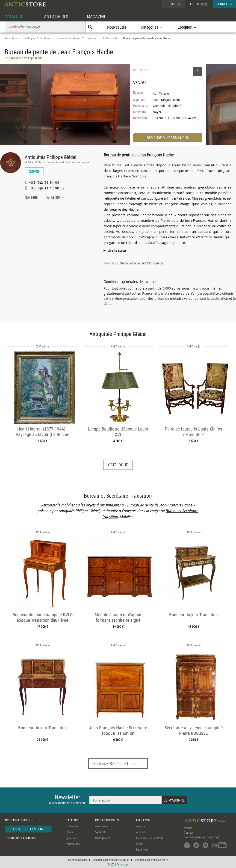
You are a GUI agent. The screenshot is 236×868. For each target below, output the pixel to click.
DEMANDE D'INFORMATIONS (168, 138)
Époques (71, 838)
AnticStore (11, 38)
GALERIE (31, 198)
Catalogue (29, 38)
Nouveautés (117, 27)
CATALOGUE (16, 16)
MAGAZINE (100, 16)
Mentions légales (78, 860)
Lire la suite (117, 250)
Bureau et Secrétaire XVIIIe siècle (142, 263)
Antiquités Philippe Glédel (50, 157)
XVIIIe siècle (110, 38)
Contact (189, 832)
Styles (69, 832)
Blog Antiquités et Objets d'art (201, 837)
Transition (91, 38)
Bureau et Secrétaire (68, 38)
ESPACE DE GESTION (28, 829)
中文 (204, 4)
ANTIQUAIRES (58, 16)
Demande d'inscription (22, 838)
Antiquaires (102, 826)
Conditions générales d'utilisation (111, 860)
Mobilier (45, 38)
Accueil (188, 828)
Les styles (142, 850)
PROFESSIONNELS (107, 820)
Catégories (72, 826)
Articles (141, 832)
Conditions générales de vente (151, 860)
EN (197, 4)
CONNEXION (224, 4)
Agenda (140, 826)
